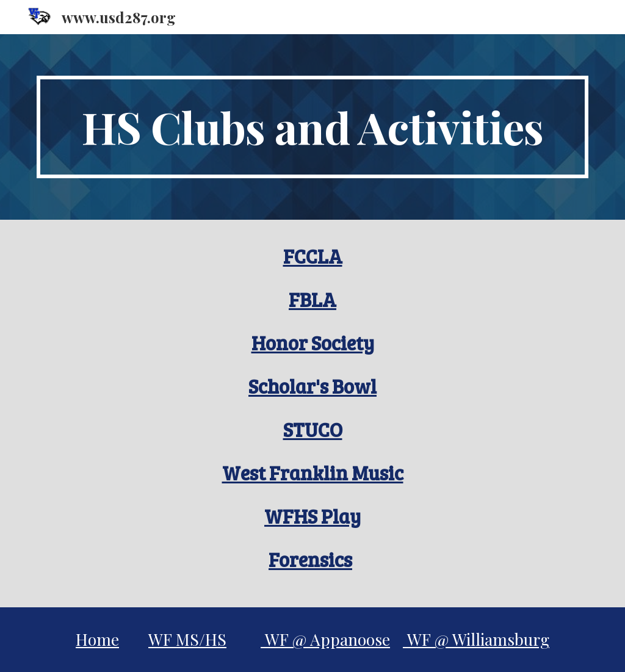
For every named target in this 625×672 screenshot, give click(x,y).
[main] (313, 127)
